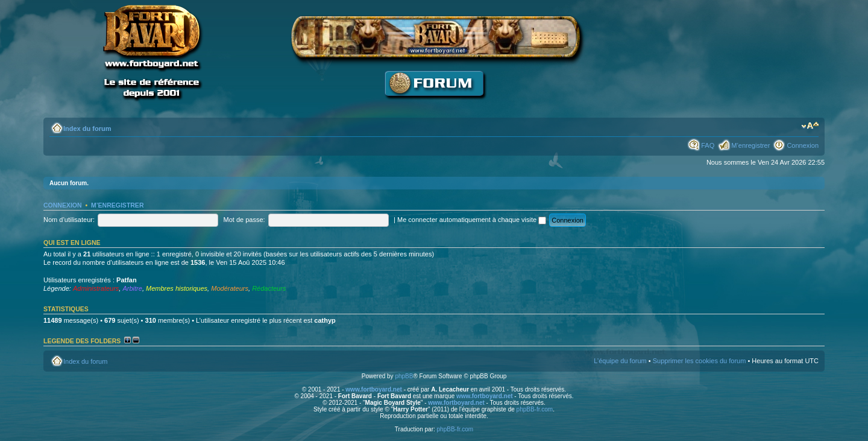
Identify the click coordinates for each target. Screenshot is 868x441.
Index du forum (87, 128)
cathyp (325, 320)
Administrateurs (96, 288)
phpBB (404, 376)
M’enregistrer (750, 145)
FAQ (708, 145)
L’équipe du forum (620, 361)
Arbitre (132, 288)
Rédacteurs (269, 288)
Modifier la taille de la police (810, 126)
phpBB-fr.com (535, 409)
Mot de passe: (244, 220)
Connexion (803, 145)
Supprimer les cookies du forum (700, 361)
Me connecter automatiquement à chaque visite (472, 220)
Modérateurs (230, 288)
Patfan (127, 280)
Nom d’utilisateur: (69, 220)
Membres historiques (177, 288)
